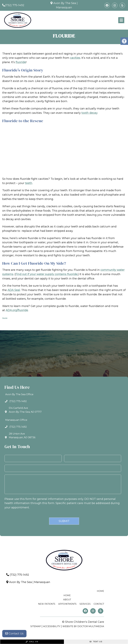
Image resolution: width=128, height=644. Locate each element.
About (67, 600)
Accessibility (52, 626)
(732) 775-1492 (15, 5)
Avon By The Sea (65, 3)
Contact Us (14, 634)
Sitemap (36, 626)
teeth (29, 183)
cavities (75, 58)
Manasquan (64, 7)
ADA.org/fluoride (17, 310)
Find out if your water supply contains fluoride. (47, 274)
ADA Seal (14, 290)
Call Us (32, 642)
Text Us (96, 642)
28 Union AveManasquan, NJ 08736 (22, 436)
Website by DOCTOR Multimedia (83, 626)
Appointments (67, 604)
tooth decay (89, 113)
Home (100, 591)
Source (5, 318)
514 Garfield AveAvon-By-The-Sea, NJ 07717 (25, 410)
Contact (99, 604)
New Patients (47, 604)
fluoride (21, 62)
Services (85, 604)
